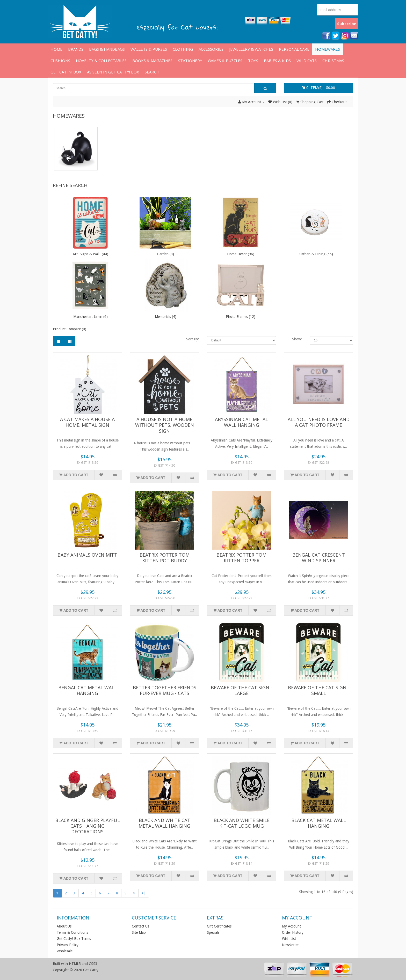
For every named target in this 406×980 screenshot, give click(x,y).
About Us (64, 926)
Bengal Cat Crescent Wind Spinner (319, 558)
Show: (297, 339)
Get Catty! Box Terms (74, 939)
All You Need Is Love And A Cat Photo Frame (319, 422)
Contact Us (140, 926)
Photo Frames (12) (241, 317)
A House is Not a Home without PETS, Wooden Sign (165, 425)
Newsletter (290, 945)
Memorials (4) (166, 317)
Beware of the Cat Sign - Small (319, 690)
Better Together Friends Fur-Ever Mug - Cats (165, 690)
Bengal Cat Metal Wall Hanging (88, 690)
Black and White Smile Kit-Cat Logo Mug (242, 823)
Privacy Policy (68, 945)
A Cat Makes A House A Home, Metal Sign (87, 422)
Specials (213, 932)
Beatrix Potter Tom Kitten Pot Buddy (165, 558)
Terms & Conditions (72, 932)
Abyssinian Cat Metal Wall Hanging (241, 422)
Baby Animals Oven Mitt (87, 555)
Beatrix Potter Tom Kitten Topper (241, 558)
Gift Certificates (219, 926)
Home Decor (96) (241, 254)
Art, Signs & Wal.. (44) (90, 254)
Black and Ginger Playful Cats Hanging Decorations (88, 826)
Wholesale (65, 951)
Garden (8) (165, 254)
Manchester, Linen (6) (90, 317)
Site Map (139, 932)
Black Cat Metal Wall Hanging (319, 823)
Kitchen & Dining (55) (316, 254)
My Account (291, 926)
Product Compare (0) (70, 329)
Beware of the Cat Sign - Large (241, 690)
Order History (293, 932)
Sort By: (193, 339)
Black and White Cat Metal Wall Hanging (164, 823)
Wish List (289, 939)
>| (144, 893)
